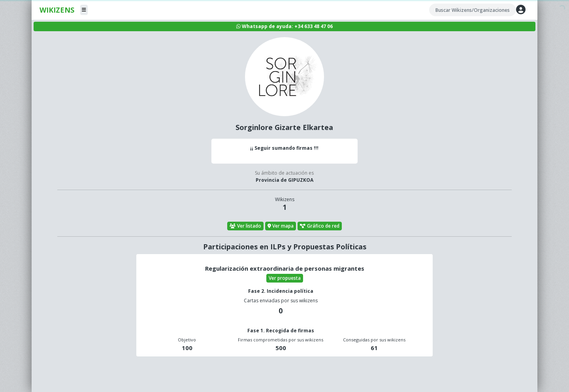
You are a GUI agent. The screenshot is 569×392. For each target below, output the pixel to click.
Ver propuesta (285, 278)
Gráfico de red (320, 226)
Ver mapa (281, 226)
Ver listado (245, 226)
